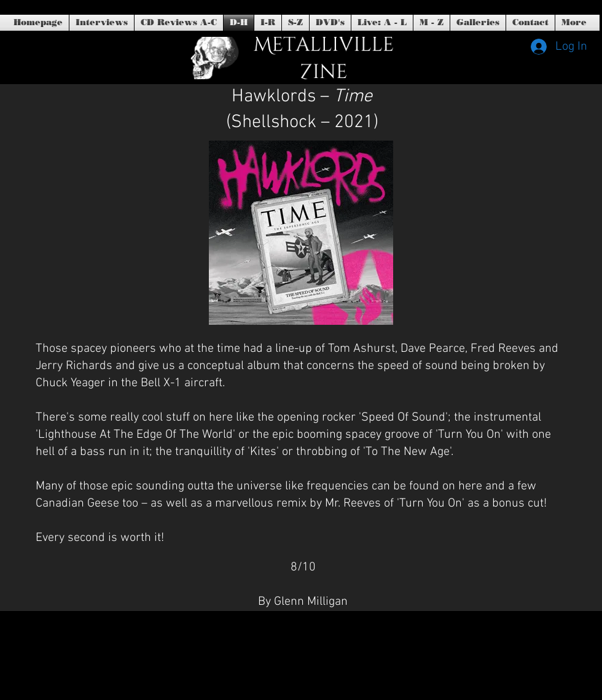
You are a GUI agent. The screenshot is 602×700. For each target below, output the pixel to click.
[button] (330, 23)
